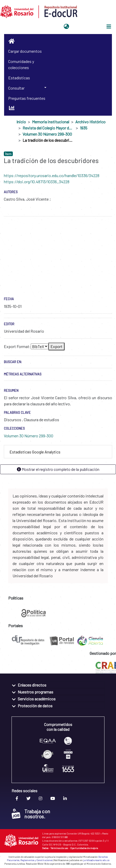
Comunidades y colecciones (21, 64)
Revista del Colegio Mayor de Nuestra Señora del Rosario (48, 128)
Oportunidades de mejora (84, 848)
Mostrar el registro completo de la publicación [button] (58, 469)
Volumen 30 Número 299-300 (47, 134)
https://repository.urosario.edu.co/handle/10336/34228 (52, 175)
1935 (84, 128)
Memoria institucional (51, 122)
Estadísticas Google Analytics (35, 452)
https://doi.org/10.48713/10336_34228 (37, 182)
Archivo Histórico (90, 122)
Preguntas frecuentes (27, 98)
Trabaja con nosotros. (31, 814)
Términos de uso (59, 848)
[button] (66, 27)
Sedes (45, 848)
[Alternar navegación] (109, 27)
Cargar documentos (25, 51)
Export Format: (17, 346)
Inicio (21, 122)
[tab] (58, 452)
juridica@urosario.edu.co (96, 860)
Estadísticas (19, 78)
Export (56, 346)
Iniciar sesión (84, 26)
